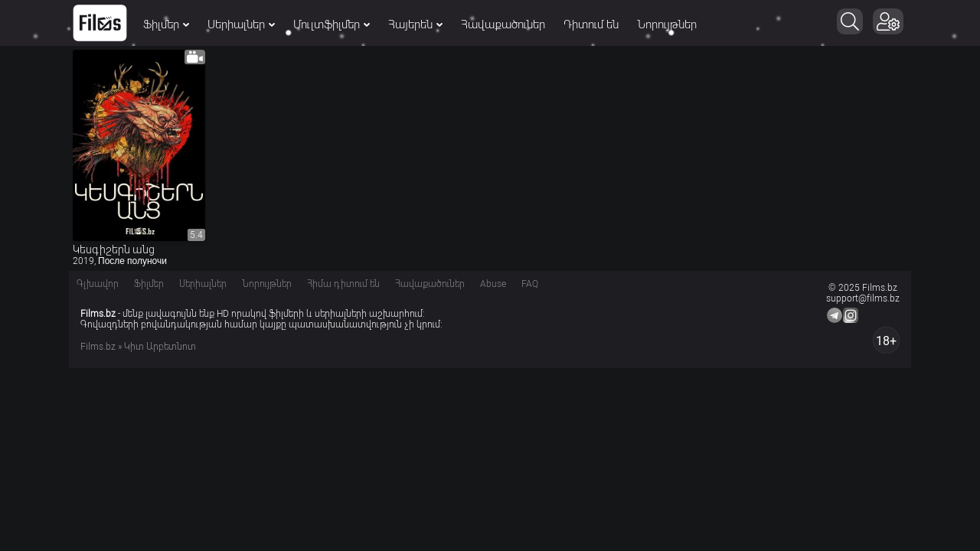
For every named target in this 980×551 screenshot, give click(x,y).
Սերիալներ (241, 24)
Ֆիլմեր (166, 24)
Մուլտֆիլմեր (332, 24)
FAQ (530, 284)
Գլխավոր (98, 284)
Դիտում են (591, 24)
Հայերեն (415, 24)
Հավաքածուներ (503, 24)
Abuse (493, 284)
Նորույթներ (667, 24)
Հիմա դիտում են (343, 284)
